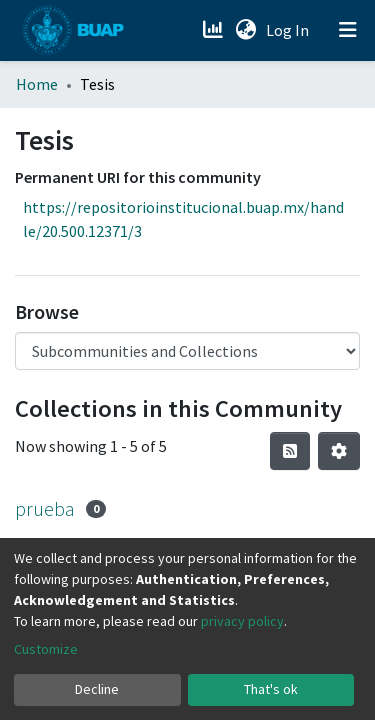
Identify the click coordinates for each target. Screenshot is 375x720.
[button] (245, 30)
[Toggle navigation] (348, 30)
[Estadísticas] (214, 30)
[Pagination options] (339, 451)
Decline (97, 689)
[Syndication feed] (290, 451)
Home (37, 84)
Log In (289, 30)
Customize (46, 649)
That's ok (271, 689)
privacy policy (242, 621)
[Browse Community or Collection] (187, 351)
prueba (45, 508)
